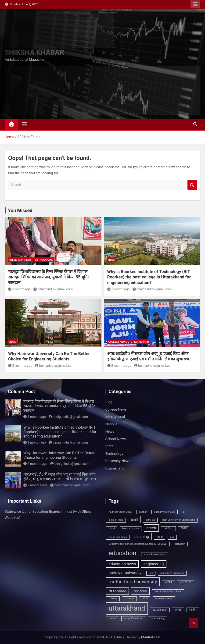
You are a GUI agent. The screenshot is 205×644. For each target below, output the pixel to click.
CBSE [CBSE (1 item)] (183, 528)
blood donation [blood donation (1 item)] (131, 528)
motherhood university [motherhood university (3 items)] (133, 582)
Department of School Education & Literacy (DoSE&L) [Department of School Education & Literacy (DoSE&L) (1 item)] (138, 544)
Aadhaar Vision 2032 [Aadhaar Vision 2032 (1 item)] (120, 512)
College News (118, 342)
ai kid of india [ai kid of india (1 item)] (116, 520)
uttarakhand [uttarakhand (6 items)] (127, 608)
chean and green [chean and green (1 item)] (118, 537)
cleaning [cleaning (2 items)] (142, 537)
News (110, 431)
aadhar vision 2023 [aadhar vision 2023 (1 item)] (165, 512)
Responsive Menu (195, 4)
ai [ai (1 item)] (183, 512)
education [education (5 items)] (123, 553)
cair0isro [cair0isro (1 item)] (168, 528)
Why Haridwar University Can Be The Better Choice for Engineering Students (59, 455)
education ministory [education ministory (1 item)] (155, 554)
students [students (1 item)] (129, 599)
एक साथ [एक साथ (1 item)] (113, 618)
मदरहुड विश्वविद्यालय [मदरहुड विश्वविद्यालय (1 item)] (134, 618)
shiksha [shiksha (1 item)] (113, 599)
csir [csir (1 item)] (172, 537)
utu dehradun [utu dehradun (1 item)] (160, 610)
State (110, 446)
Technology (114, 454)
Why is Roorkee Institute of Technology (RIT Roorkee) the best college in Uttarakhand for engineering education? (149, 277)
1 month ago (19, 289)
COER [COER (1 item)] (160, 537)
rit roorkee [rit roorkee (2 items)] (118, 591)
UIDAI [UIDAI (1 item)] (145, 599)
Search (192, 185)
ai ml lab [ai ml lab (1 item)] (150, 520)
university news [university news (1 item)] (164, 599)
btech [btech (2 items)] (151, 528)
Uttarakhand (44, 260)
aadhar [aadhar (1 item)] (143, 512)
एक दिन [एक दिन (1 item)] (193, 610)
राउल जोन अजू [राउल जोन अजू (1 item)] (157, 618)
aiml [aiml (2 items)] (134, 519)
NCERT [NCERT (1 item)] (168, 582)
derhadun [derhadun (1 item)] (180, 544)
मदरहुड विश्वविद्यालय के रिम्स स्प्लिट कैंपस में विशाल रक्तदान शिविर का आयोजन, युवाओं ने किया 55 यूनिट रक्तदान (49, 277)
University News (20, 260)
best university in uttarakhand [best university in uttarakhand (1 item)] (179, 520)
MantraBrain (151, 637)
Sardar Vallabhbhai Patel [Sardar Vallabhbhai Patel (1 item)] (168, 592)
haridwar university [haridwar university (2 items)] (125, 573)
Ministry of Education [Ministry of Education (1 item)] (172, 573)
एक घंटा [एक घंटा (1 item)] (178, 610)
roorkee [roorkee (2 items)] (140, 591)
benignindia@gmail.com (53, 289)
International (115, 417)
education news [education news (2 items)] (122, 564)
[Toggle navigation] (24, 124)
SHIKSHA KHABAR (34, 52)
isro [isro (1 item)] (151, 573)
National (112, 424)
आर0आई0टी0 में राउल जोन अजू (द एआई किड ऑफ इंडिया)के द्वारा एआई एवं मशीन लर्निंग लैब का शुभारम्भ (60, 477)
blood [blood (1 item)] (112, 528)
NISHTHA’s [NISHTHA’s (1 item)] (186, 582)
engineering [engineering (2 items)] (154, 564)
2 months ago (20, 366)
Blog (112, 260)
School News (116, 439)
